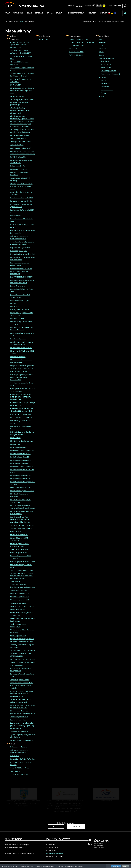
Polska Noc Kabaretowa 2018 (20, 460)
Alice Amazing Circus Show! (20, 135)
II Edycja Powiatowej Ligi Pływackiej (22, 254)
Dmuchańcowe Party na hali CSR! (22, 198)
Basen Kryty (105, 61)
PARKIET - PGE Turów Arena (78, 39)
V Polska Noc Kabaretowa (19, 774)
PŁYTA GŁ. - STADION (76, 52)
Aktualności (103, 42)
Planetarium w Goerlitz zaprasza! (22, 441)
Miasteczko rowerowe (18, 357)
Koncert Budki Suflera (18, 318)
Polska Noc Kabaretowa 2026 (20, 479)
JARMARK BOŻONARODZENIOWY (22, 277)
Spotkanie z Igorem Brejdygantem (22, 525)
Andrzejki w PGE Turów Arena (21, 142)
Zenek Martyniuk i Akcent (19, 717)
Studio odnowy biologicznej (110, 74)
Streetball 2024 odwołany (19, 535)
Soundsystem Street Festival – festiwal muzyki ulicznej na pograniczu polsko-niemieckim (21, 520)
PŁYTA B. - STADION (76, 55)
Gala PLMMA (15, 756)
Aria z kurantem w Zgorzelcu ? (21, 148)
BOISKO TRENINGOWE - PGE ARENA (81, 42)
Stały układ (116, 6)
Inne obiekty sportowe (107, 58)
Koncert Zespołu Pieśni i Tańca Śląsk (23, 759)
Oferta (101, 52)
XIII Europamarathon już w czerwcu (23, 650)
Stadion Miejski (106, 64)
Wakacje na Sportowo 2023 (20, 593)
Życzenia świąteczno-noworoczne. (22, 740)
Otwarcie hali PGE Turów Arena (21, 414)
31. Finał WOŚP (16, 85)
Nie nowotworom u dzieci (19, 371)
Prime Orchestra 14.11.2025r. (21, 488)
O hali (101, 45)
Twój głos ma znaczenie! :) (19, 590)
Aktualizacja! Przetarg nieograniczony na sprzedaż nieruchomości (20, 110)
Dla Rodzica (105, 87)
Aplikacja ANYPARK (17, 145)
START (21, 21)
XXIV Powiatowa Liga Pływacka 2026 (23, 659)
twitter (15, 853)
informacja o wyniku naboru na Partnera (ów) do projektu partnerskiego (21, 271)
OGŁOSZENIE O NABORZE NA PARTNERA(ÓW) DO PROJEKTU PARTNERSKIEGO (21, 397)
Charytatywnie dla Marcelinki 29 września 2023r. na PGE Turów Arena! (21, 186)
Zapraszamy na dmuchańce (20, 680)
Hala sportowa (106, 67)
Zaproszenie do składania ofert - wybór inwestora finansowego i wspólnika (21, 685)
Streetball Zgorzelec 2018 (19, 549)
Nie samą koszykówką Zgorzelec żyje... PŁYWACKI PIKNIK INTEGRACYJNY (21, 377)
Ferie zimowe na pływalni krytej (21, 201)
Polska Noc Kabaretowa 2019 (20, 463)
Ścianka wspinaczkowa (109, 71)
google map (22, 853)
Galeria (102, 55)
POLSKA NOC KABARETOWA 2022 (22, 466)
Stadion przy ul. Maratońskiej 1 (21, 528)
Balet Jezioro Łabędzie (18, 157)
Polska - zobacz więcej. (18, 447)
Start (101, 39)
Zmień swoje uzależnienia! (19, 731)
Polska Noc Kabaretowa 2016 (20, 457)
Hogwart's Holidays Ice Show (20, 248)
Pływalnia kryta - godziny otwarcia (22, 491)
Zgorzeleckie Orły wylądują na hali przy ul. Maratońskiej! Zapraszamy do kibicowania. (22, 726)
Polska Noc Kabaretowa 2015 (20, 454)
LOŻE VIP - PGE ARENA (77, 45)
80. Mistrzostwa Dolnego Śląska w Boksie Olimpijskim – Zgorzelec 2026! (22, 91)
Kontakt (102, 96)
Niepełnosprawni (107, 90)
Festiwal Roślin (15, 216)
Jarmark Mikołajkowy (18, 286)
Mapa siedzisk (106, 83)
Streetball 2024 (16, 532)
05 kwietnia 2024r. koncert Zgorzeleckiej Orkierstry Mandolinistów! (20, 45)
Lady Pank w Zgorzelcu (18, 339)
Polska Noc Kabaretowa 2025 (20, 475)
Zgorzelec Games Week (18, 720)
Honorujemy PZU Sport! (19, 251)
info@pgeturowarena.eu (55, 853)
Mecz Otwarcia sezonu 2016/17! (21, 348)
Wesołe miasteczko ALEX (19, 609)
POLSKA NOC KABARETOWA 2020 (22, 451)
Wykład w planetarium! (18, 636)
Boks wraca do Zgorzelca (19, 169)
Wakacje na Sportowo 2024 (20, 597)
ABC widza (103, 77)
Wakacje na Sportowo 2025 (20, 600)
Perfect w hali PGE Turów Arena (21, 417)
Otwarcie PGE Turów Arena (20, 768)
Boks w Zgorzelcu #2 (17, 166)
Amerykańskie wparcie (18, 138)
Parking (103, 93)
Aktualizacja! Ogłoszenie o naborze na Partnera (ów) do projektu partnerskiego (22, 102)
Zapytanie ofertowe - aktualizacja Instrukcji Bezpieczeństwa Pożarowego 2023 (22, 694)
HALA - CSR (73, 49)
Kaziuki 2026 (15, 306)
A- (77, 6)
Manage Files (43, 39)
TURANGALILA (15, 581)
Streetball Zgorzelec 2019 (19, 553)
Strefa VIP (102, 49)
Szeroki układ (120, 6)
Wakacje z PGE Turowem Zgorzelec (22, 606)
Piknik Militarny (16, 438)
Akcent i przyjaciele (17, 96)
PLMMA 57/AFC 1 (16, 444)
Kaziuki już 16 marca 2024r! (20, 309)
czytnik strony (112, 866)
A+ (82, 6)
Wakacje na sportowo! (18, 603)
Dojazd (103, 80)
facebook (8, 853)
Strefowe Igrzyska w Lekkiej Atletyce (23, 562)
